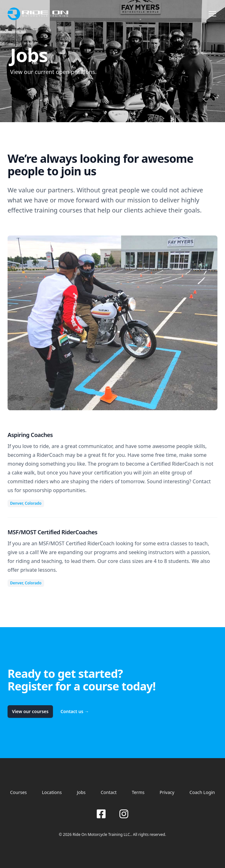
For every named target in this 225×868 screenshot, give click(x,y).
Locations (52, 792)
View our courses (30, 711)
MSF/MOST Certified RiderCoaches (52, 532)
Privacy (167, 792)
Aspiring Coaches (30, 435)
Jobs (81, 792)
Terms (138, 792)
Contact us (75, 711)
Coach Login (202, 792)
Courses (18, 792)
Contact (109, 792)
